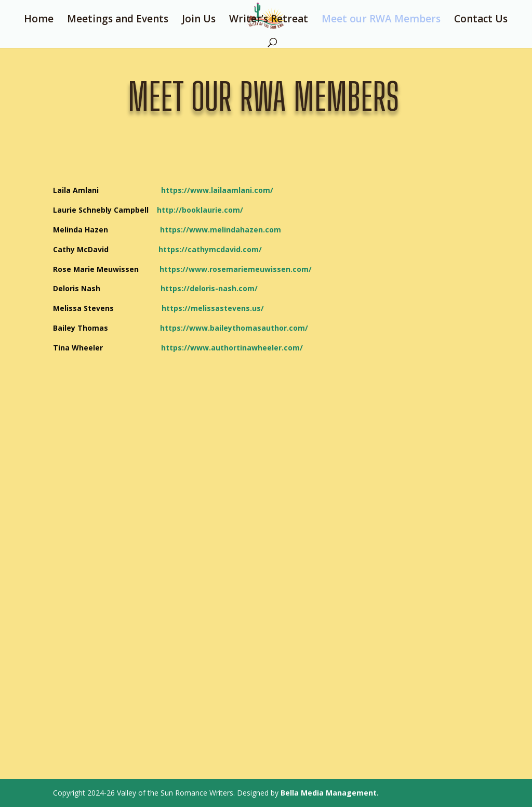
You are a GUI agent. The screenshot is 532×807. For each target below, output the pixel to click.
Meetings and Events (118, 20)
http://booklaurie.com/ (200, 210)
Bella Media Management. (330, 793)
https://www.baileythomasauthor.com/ (234, 328)
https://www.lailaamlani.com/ (217, 190)
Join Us (199, 20)
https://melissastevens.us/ (195, 308)
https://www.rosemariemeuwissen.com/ (236, 269)
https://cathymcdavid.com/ (210, 249)
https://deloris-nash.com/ (209, 288)
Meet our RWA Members (381, 20)
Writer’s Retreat (269, 20)
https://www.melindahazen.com (221, 230)
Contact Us (481, 20)
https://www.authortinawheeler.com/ (232, 348)
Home (39, 20)
